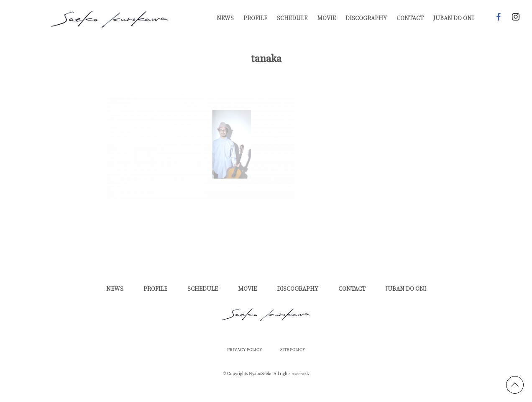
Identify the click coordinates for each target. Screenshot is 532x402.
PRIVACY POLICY (245, 350)
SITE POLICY (293, 350)
